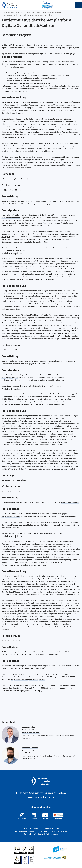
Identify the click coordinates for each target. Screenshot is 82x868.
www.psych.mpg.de (10, 378)
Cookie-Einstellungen (46, 831)
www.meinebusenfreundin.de (14, 480)
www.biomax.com (42, 364)
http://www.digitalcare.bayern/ (15, 179)
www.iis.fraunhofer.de (11, 218)
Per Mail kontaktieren (18, 204)
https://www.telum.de (11, 516)
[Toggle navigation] (79, 5)
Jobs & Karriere (36, 828)
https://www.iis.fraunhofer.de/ (32, 668)
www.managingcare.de (47, 204)
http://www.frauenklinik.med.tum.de (27, 525)
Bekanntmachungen (28, 831)
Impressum (54, 834)
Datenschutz (43, 834)
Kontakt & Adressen (51, 828)
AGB (17, 831)
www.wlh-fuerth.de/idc (62, 234)
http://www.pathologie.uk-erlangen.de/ (28, 680)
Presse (26, 828)
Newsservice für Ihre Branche (41, 797)
